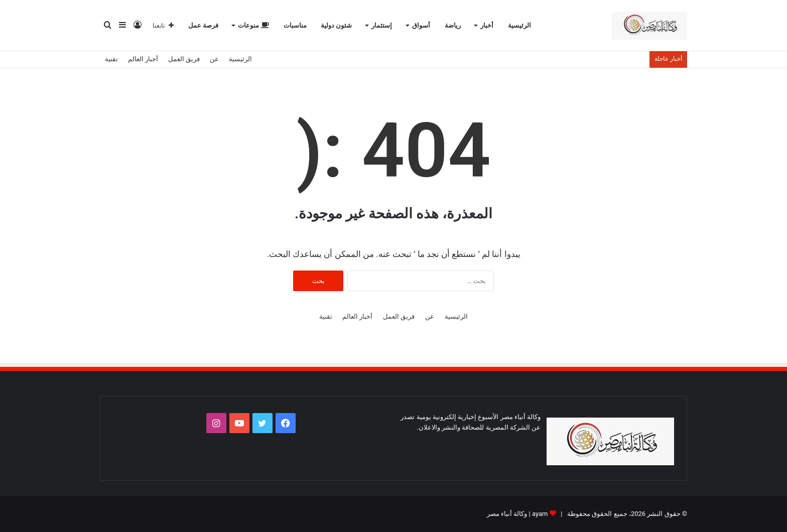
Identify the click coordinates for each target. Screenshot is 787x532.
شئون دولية (336, 25)
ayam (540, 514)
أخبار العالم (143, 59)
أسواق (421, 25)
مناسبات (295, 25)
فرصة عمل (203, 25)
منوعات (253, 25)
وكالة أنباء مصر (507, 514)
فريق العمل (184, 59)
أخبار (487, 25)
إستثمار (382, 25)
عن (214, 59)
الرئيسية (519, 25)
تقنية (111, 59)
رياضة (453, 25)
